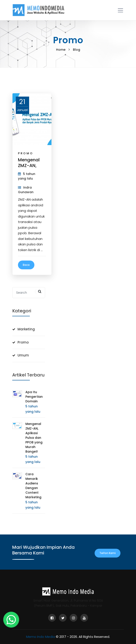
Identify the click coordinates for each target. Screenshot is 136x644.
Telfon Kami (108, 553)
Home (61, 50)
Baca (26, 265)
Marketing (26, 329)
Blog (77, 50)
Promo (26, 153)
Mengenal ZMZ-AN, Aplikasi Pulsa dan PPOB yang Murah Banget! (34, 438)
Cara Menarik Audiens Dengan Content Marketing (33, 486)
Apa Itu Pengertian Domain (34, 397)
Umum (23, 355)
